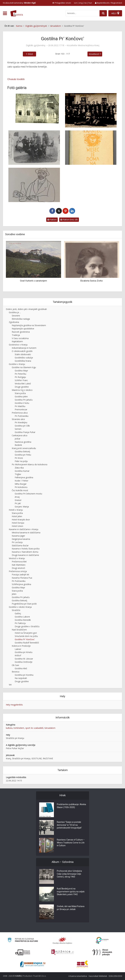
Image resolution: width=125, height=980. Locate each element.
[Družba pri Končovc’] (91, 110)
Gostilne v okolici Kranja (20, 607)
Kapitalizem (17, 341)
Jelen (14, 594)
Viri (10, 685)
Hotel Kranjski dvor (21, 520)
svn (76, 3)
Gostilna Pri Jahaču (24, 400)
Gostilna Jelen (21, 396)
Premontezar (21, 409)
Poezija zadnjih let (20, 575)
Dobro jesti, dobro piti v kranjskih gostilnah (26, 309)
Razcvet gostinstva (21, 332)
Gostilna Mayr (21, 371)
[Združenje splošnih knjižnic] (82, 964)
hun (90, 3)
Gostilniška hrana (23, 361)
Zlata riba (19, 468)
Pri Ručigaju (20, 377)
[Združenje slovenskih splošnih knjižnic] (62, 952)
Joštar (18, 439)
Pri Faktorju (20, 623)
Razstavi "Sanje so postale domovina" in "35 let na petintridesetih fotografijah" (70, 825)
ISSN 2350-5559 (115, 976)
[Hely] (115, 13)
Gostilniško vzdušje (24, 358)
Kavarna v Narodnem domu (25, 552)
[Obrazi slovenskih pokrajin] (102, 952)
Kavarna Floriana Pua (22, 578)
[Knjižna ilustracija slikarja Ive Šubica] (34, 185)
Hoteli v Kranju (16, 510)
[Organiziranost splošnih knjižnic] (62, 941)
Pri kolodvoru (21, 487)
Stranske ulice (18, 419)
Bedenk (18, 445)
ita (85, 3)
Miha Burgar (21, 484)
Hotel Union (17, 526)
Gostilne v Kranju (17, 364)
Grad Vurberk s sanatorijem (33, 281)
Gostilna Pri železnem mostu (28, 494)
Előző (30, 54)
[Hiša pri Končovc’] (34, 110)
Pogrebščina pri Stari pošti (24, 604)
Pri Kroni (19, 458)
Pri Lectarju (17, 542)
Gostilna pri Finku (23, 455)
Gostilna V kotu (22, 403)
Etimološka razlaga (21, 319)
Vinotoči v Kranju (17, 558)
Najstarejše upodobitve (23, 329)
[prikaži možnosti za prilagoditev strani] (62, 3)
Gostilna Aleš (21, 668)
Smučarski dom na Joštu (26, 636)
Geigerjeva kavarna (21, 539)
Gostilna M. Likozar (24, 659)
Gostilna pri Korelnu (24, 675)
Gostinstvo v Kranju (18, 345)
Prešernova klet (19, 562)
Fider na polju (21, 461)
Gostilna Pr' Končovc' (25, 639)
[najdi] (103, 13)
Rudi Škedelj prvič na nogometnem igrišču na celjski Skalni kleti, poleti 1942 (71, 892)
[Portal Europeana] (102, 940)
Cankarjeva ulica (20, 435)
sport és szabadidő (34, 728)
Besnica (16, 672)
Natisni (52, 220)
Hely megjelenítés (14, 705)
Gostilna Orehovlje (24, 662)
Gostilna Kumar (22, 471)
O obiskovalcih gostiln (22, 351)
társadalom (50, 728)
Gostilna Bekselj (22, 451)
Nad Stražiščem (19, 630)
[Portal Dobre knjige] (33, 964)
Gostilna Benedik (23, 620)
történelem (19, 728)
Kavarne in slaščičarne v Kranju (24, 529)
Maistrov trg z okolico (22, 390)
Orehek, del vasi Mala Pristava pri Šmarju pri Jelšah (71, 908)
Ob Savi (15, 665)
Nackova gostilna (23, 442)
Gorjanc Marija (22, 507)
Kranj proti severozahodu (24, 448)
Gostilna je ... (15, 312)
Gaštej (18, 613)
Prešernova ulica (20, 413)
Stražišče (16, 610)
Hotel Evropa (18, 523)
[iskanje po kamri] (83, 13)
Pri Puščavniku (22, 416)
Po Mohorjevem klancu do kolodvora (30, 464)
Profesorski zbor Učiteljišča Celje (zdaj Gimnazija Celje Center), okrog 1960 (69, 874)
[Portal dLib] (23, 952)
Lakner (18, 649)
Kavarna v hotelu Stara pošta (26, 549)
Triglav (18, 474)
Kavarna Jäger (18, 536)
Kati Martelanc (19, 565)
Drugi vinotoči (18, 568)
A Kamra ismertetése (78, 976)
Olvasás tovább (16, 79)
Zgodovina (14, 322)
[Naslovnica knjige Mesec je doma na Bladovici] (91, 148)
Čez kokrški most (20, 490)
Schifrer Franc (21, 380)
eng (81, 3)
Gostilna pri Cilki (22, 426)
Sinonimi (16, 316)
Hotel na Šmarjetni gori (26, 633)
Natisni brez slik (69, 220)
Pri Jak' (18, 503)
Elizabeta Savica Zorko (92, 281)
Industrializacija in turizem (24, 348)
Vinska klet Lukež (23, 384)
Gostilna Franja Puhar (25, 432)
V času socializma (20, 338)
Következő (94, 54)
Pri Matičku (20, 406)
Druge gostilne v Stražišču (27, 626)
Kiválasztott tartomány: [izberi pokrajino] (19, 3)
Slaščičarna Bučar (20, 545)
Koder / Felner (21, 481)
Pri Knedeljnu (21, 422)
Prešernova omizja (18, 571)
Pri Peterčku (20, 374)
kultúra (9, 728)
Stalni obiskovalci (23, 354)
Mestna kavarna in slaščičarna (26, 533)
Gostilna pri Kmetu (24, 652)
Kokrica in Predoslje (21, 646)
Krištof (18, 655)
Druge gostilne (22, 387)
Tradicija (16, 335)
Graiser (18, 500)
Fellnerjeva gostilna (24, 477)
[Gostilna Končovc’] (34, 148)
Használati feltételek (98, 976)
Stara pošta (20, 393)
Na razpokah (21, 678)
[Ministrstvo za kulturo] (23, 940)
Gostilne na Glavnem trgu (24, 367)
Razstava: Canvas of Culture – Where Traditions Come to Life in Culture (71, 843)
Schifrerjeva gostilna (21, 584)
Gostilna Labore (22, 617)
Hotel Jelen (17, 516)
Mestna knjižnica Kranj (88, 45)
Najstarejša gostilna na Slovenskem (29, 325)
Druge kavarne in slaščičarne (25, 555)
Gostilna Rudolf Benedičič (27, 643)
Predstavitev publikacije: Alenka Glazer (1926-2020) (69, 806)
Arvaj (17, 497)
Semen (18, 429)
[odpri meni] (5, 13)
